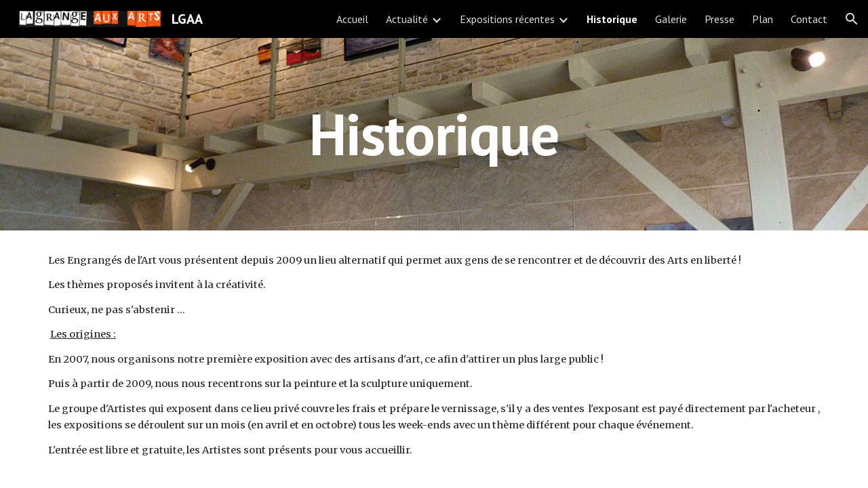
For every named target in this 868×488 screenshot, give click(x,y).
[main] (434, 134)
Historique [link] (612, 19)
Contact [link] (809, 19)
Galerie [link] (671, 19)
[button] (852, 19)
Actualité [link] (407, 19)
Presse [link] (719, 19)
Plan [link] (763, 19)
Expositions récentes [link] (507, 19)
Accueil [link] (352, 19)
